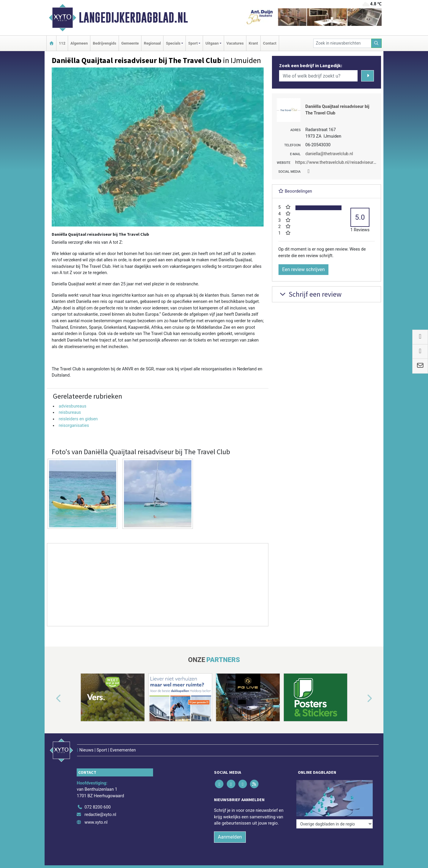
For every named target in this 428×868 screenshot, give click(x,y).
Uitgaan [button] (212, 43)
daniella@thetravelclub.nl (329, 154)
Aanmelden (230, 837)
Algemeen (79, 43)
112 (62, 43)
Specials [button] (173, 43)
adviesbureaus (72, 406)
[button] (52, 699)
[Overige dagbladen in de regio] (335, 824)
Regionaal (152, 43)
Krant (253, 43)
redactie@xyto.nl (100, 815)
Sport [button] (193, 43)
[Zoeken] (377, 43)
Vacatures (235, 43)
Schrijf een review (310, 294)
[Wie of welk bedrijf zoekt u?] (318, 76)
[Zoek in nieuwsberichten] (342, 43)
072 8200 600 (97, 807)
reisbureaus (70, 412)
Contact (270, 43)
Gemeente (130, 43)
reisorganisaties (74, 426)
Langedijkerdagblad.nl (133, 18)
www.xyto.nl (96, 822)
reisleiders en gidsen (78, 419)
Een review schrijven (303, 269)
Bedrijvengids (104, 43)
